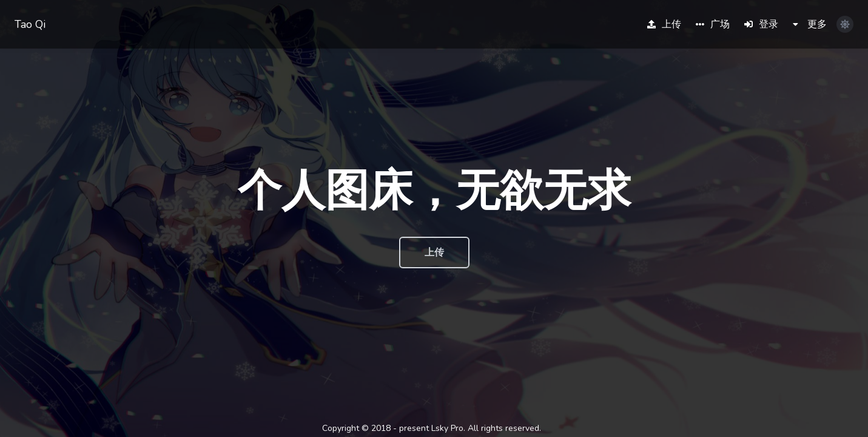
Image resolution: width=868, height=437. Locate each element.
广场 (713, 24)
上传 (664, 24)
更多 (810, 24)
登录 (761, 24)
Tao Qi (30, 24)
